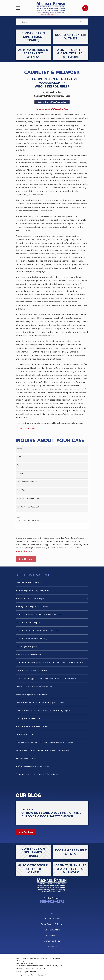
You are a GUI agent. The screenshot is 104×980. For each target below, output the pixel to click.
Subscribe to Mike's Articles (52, 102)
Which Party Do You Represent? (29, 499)
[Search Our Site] (81, 22)
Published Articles (52, 930)
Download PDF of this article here (52, 109)
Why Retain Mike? (52, 918)
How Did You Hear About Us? (28, 507)
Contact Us (52, 946)
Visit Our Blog (26, 832)
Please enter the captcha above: (28, 520)
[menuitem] (52, 583)
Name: (19, 448)
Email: (19, 456)
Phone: (19, 465)
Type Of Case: (22, 490)
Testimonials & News (52, 941)
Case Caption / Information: (27, 482)
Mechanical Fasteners (26, 428)
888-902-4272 (52, 902)
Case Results (52, 935)
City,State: (20, 473)
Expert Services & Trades (52, 924)
